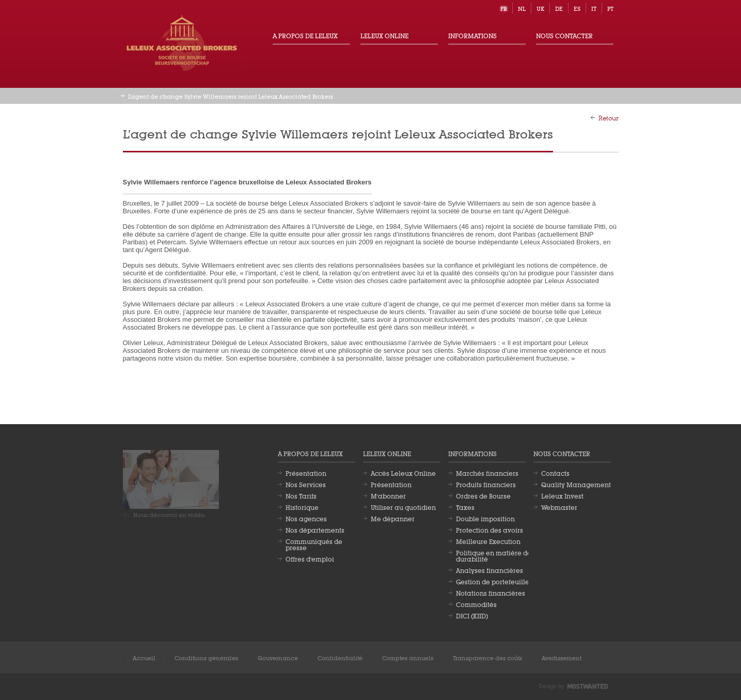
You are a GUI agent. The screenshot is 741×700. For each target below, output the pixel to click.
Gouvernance (278, 657)
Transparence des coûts (487, 657)
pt (610, 8)
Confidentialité (340, 657)
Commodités (476, 604)
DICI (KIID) (472, 615)
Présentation (306, 473)
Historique (302, 507)
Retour (609, 117)
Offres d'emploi (310, 558)
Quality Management (576, 484)
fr (504, 8)
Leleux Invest (562, 495)
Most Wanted (588, 687)
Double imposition (485, 518)
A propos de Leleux (305, 35)
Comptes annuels (408, 657)
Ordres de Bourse (483, 495)
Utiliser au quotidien (403, 507)
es (577, 8)
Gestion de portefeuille (493, 581)
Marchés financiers (487, 473)
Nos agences (306, 518)
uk (540, 8)
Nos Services (306, 484)
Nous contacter (564, 35)
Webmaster (559, 507)
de (559, 8)
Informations (472, 35)
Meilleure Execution (488, 541)
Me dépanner (393, 518)
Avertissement (562, 657)
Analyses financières (490, 570)
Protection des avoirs (490, 530)
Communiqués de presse (314, 544)
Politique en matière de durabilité (494, 555)
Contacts (555, 473)
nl (522, 8)
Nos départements (315, 530)
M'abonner (388, 495)
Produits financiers (486, 484)
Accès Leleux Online (403, 473)
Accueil (144, 657)
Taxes (465, 507)
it (594, 8)
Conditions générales (206, 657)
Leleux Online (384, 35)
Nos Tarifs (301, 495)
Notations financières (491, 593)
